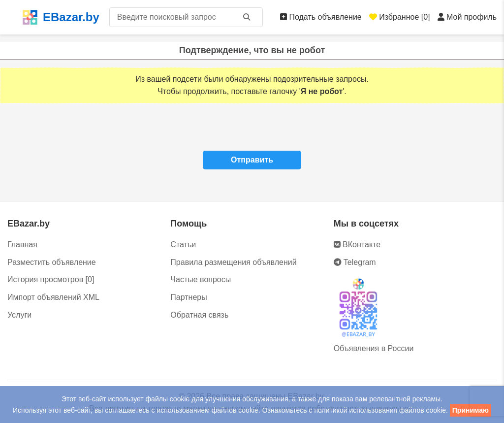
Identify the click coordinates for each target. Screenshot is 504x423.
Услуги (19, 315)
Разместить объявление (52, 262)
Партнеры (189, 297)
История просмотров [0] (51, 279)
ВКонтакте (357, 244)
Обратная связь (199, 315)
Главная (22, 244)
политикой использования (356, 410)
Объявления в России (374, 348)
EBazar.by (61, 17)
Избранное (400, 17)
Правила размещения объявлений (233, 262)
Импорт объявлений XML (53, 297)
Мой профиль (467, 17)
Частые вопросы (201, 279)
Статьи (183, 244)
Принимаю (471, 410)
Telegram (355, 262)
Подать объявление (321, 17)
